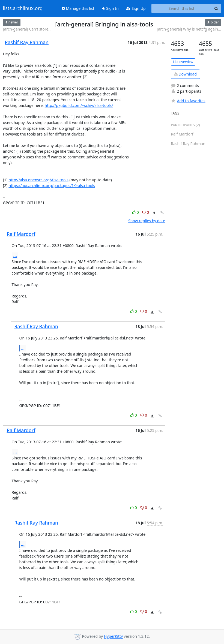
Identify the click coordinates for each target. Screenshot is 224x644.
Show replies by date (147, 221)
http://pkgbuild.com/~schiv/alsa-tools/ (79, 105)
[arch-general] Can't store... (27, 29)
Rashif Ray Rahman (27, 42)
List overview (183, 62)
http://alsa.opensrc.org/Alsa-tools (38, 180)
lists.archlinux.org (23, 8)
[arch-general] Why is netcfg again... (189, 29)
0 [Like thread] (136, 212)
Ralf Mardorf (21, 234)
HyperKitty (113, 637)
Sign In (110, 8)
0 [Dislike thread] (146, 212)
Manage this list (78, 8)
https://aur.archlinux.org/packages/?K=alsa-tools (52, 186)
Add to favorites (188, 101)
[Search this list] (182, 8)
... (15, 255)
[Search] (216, 8)
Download (185, 74)
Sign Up (136, 8)
